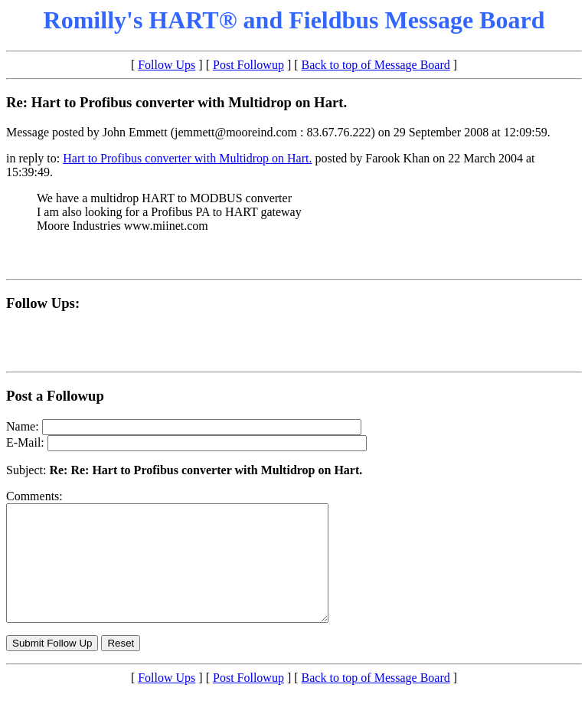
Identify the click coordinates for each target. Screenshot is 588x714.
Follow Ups (167, 65)
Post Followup (248, 65)
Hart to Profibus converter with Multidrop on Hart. (187, 158)
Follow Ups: (43, 303)
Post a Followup (55, 396)
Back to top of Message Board (376, 65)
